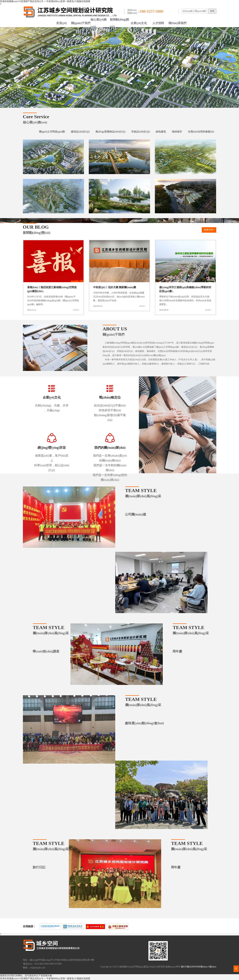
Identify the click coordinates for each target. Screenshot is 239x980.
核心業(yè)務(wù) (99, 23)
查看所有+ (209, 230)
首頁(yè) (61, 23)
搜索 (212, 11)
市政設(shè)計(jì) (141, 132)
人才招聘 (158, 23)
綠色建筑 (161, 132)
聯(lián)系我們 (178, 23)
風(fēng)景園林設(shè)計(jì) (110, 132)
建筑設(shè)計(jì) (80, 132)
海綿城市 (177, 132)
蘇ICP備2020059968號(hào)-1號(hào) (199, 967)
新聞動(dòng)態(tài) (120, 23)
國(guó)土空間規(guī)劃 (52, 132)
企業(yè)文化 (139, 23)
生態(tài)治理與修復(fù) (201, 132)
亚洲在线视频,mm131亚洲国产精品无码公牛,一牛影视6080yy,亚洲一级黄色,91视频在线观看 (45, 1)
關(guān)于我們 (81, 23)
